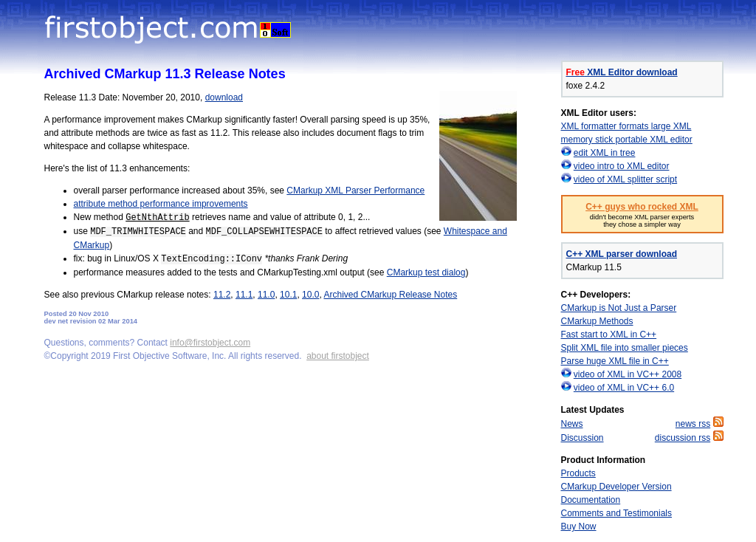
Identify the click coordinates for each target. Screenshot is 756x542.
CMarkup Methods (597, 321)
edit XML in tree (605, 153)
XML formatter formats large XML (626, 126)
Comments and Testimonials (617, 513)
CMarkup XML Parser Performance (355, 191)
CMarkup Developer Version (616, 487)
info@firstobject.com (210, 343)
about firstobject (338, 356)
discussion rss (683, 438)
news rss (693, 424)
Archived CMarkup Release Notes (390, 295)
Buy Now (579, 526)
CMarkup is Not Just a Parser (619, 308)
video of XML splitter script (625, 179)
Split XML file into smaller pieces (625, 348)
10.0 (310, 295)
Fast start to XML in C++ (609, 335)
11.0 (266, 295)
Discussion (583, 438)
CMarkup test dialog (426, 272)
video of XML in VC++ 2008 (628, 374)
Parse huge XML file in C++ (615, 361)
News (572, 424)
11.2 (222, 295)
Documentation (591, 500)
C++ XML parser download (622, 254)
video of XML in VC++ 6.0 (624, 388)
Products (578, 473)
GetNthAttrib (157, 218)
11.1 (244, 295)
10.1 (288, 295)
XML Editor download (622, 72)
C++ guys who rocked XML (642, 207)
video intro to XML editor (622, 166)
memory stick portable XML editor (627, 140)
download (224, 97)
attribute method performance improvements (161, 204)
